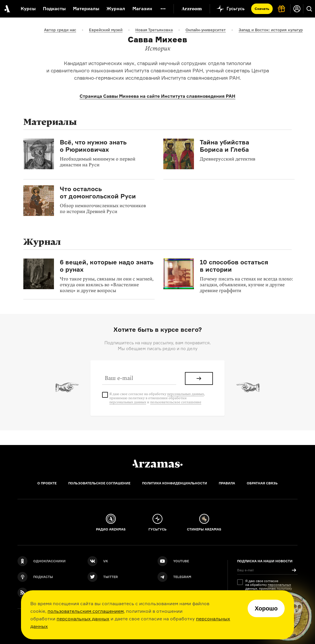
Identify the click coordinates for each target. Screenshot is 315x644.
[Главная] (157, 464)
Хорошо (266, 608)
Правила (227, 483)
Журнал (116, 9)
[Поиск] (309, 9)
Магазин (142, 9)
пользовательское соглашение (176, 402)
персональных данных (83, 619)
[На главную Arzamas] (7, 9)
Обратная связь (262, 483)
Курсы (28, 9)
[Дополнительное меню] (163, 9)
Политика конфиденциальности (175, 483)
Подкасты (54, 9)
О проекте (47, 483)
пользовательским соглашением (86, 611)
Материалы (86, 9)
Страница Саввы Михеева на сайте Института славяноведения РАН (157, 96)
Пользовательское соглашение (99, 483)
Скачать (262, 9)
